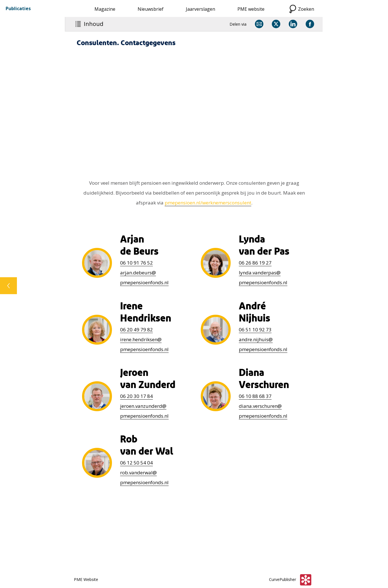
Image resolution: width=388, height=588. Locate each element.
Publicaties (18, 8)
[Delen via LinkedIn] (293, 24)
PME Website (86, 579)
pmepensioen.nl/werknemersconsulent (208, 203)
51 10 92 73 (255, 330)
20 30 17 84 (136, 396)
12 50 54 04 (136, 463)
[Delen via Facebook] (310, 24)
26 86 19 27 (255, 263)
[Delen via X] (276, 24)
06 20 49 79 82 (136, 330)
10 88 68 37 (255, 396)
